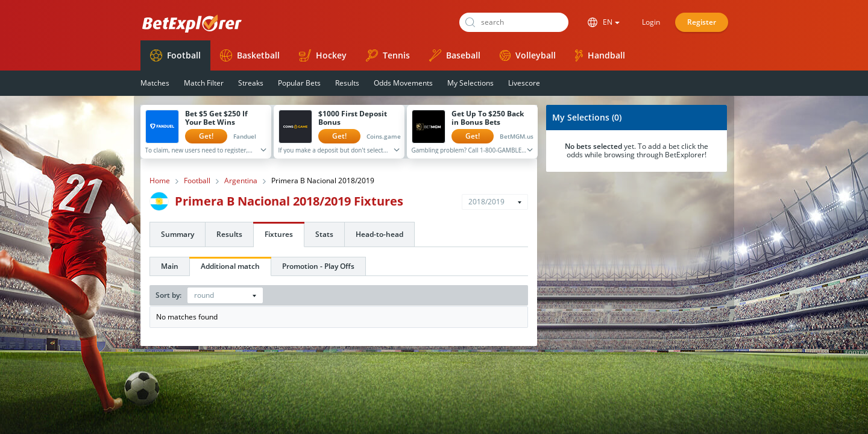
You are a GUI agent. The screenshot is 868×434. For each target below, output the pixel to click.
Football (175, 55)
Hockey (323, 55)
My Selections (470, 83)
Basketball (250, 55)
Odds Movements (403, 83)
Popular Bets (299, 83)
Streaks (251, 83)
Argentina (241, 181)
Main (170, 266)
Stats (324, 234)
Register (702, 22)
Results (347, 83)
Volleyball (528, 55)
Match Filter (204, 83)
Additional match (230, 266)
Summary (178, 234)
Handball (600, 55)
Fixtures (279, 234)
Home (160, 181)
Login (651, 22)
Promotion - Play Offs (318, 266)
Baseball (455, 55)
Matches (155, 83)
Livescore (524, 83)
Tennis (388, 55)
